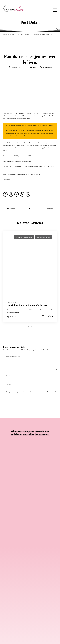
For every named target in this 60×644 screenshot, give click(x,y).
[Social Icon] (5, 194)
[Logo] (14, 8)
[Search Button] (57, 29)
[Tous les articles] (30, 208)
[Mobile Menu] (55, 10)
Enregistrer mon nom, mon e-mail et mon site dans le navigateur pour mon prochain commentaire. (32, 392)
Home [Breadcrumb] (5, 34)
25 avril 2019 (12, 302)
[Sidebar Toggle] (58, 27)
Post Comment (12, 400)
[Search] (27, 29)
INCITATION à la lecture (24, 237)
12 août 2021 (22, 49)
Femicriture (16, 68)
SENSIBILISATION (35, 49)
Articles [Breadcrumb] (12, 34)
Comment (47, 68)
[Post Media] (30, 266)
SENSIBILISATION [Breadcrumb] (24, 34)
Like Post (31, 68)
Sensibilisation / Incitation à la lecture (27, 305)
